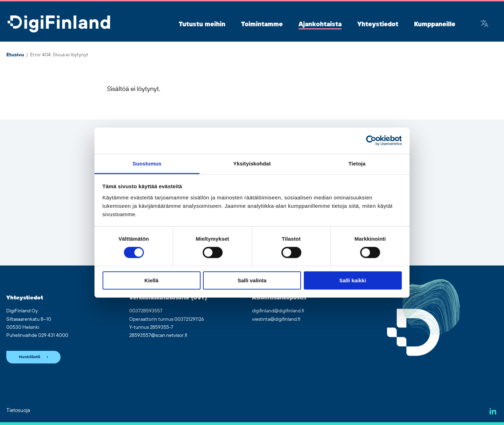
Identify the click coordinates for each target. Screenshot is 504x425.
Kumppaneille (435, 24)
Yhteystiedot (378, 24)
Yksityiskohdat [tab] (252, 163)
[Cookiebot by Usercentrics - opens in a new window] (371, 141)
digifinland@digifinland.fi (278, 311)
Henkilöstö (30, 357)
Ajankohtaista (320, 24)
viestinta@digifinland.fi (276, 319)
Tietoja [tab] (357, 163)
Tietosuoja (18, 410)
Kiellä (151, 280)
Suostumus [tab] (147, 163)
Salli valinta (252, 280)
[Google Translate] (484, 24)
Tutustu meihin (202, 24)
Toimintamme (262, 24)
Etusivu (15, 55)
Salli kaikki (353, 280)
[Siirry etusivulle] (59, 24)
